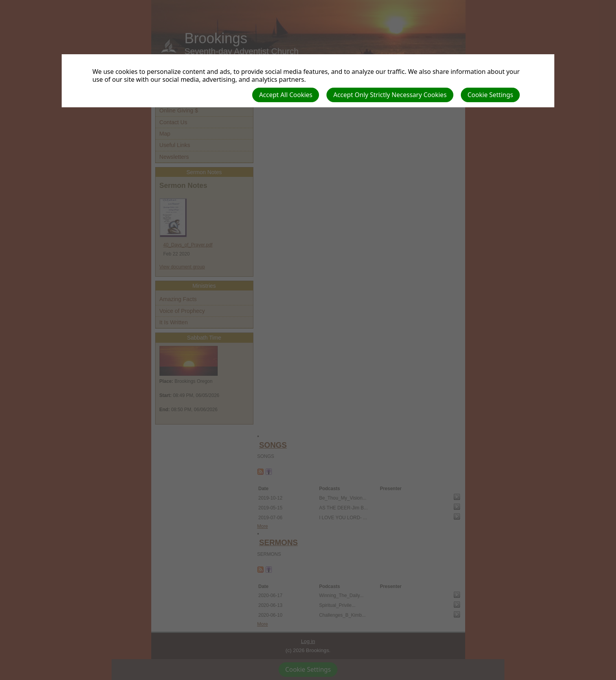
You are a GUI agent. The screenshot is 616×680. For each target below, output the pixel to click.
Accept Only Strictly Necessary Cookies (390, 95)
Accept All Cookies (286, 95)
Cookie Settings (490, 95)
